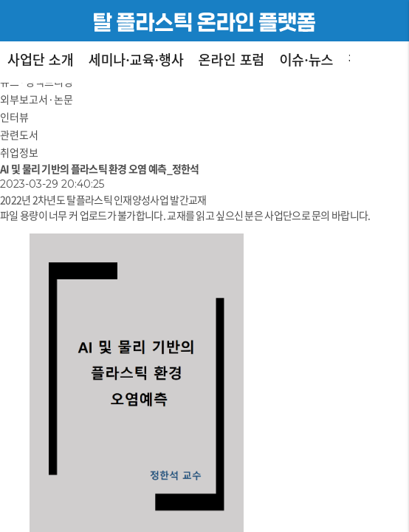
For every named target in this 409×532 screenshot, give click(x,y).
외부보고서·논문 (37, 99)
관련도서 (19, 134)
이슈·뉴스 (306, 59)
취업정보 (19, 152)
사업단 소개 (41, 59)
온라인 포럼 (232, 59)
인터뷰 (14, 117)
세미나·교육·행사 (136, 59)
